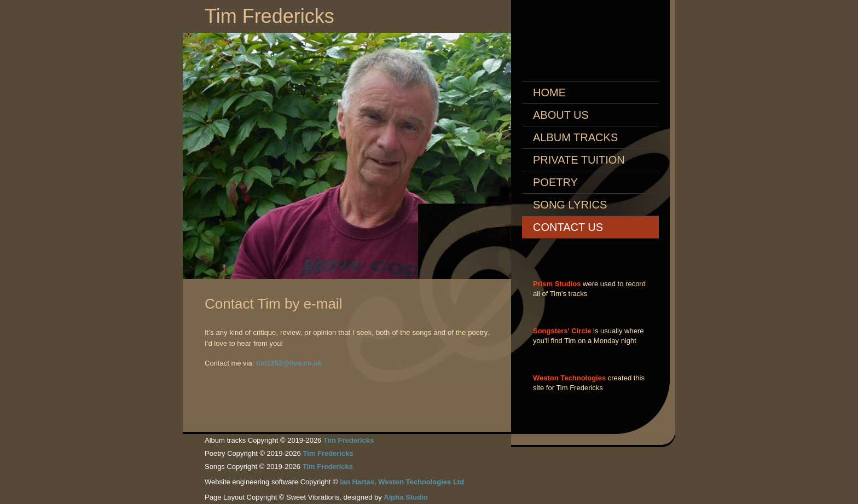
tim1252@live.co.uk (289, 363)
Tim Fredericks (269, 16)
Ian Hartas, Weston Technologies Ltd (402, 482)
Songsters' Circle (562, 331)
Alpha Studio (405, 497)
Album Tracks (575, 137)
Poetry (555, 182)
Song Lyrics (570, 205)
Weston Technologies (569, 378)
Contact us (568, 227)
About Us (561, 115)
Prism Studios (557, 284)
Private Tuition (579, 160)
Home (549, 92)
